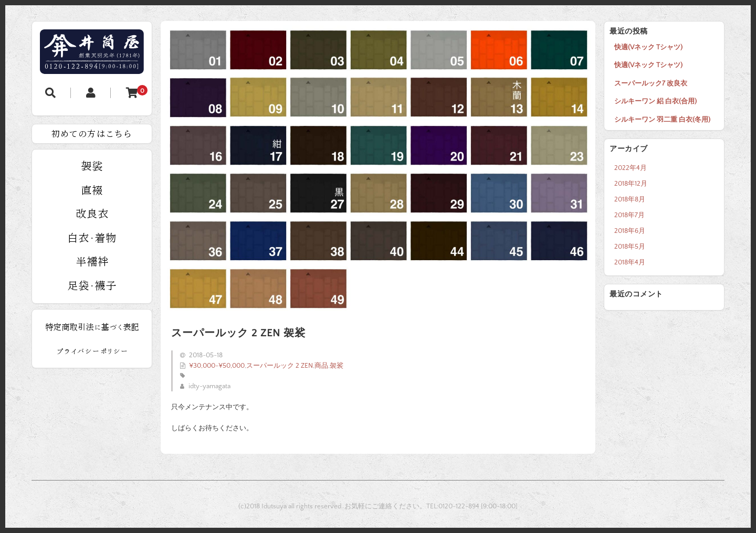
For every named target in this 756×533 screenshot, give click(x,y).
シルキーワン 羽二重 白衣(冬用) (662, 120)
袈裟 (337, 366)
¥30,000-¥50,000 (217, 366)
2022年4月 (631, 168)
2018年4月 (630, 262)
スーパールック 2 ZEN (280, 366)
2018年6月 (630, 231)
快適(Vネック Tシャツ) (648, 47)
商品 (321, 366)
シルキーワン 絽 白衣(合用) (655, 101)
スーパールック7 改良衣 (651, 83)
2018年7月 (629, 215)
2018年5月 (630, 247)
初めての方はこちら (92, 134)
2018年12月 (631, 184)
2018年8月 (630, 199)
